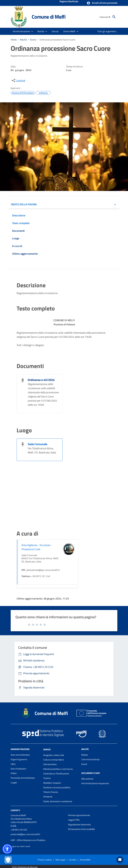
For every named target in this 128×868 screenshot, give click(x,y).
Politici (14, 773)
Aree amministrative (20, 755)
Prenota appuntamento (79, 815)
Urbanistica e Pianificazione (56, 774)
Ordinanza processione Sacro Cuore (57, 40)
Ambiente (48, 797)
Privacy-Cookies (45, 860)
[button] (102, 3)
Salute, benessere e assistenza (58, 801)
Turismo (47, 778)
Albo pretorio (87, 779)
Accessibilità (85, 860)
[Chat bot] (120, 860)
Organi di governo (19, 759)
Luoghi (14, 783)
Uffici (13, 764)
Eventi (84, 764)
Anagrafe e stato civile (54, 755)
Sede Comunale (37, 444)
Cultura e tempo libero (54, 760)
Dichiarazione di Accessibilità (81, 829)
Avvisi (33, 40)
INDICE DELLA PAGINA (24, 204)
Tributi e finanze (51, 792)
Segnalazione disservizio (79, 825)
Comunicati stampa (90, 759)
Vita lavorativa (50, 764)
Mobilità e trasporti (52, 783)
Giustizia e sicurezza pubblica (57, 787)
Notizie (85, 755)
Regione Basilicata (69, 2)
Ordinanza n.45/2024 (41, 380)
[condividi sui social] (18, 80)
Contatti (15, 810)
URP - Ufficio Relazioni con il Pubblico (28, 840)
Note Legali (60, 860)
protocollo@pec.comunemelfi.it (25, 834)
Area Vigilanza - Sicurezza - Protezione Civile (37, 547)
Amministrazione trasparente (95, 783)
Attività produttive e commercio (58, 769)
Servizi (47, 749)
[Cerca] (114, 17)
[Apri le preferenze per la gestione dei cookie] (8, 860)
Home (14, 40)
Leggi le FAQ (74, 820)
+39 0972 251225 (19, 830)
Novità (23, 40)
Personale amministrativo (23, 778)
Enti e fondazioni (18, 769)
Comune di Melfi (49, 17)
